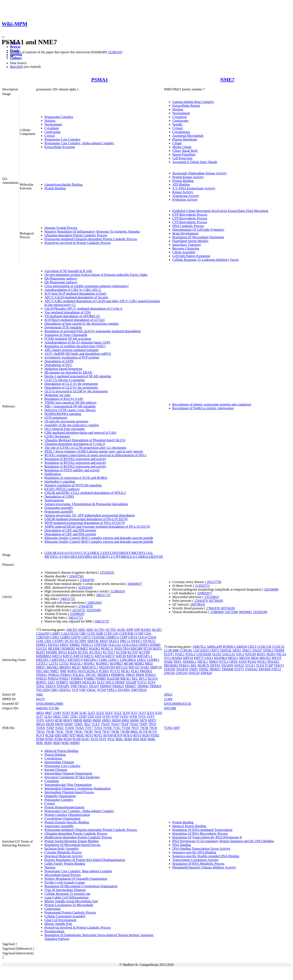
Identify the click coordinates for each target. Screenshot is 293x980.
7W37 (135, 728)
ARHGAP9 (214, 647)
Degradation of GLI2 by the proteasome (71, 387)
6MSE (97, 720)
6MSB (78, 720)
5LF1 (134, 713)
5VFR (133, 717)
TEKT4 (51, 686)
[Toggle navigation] (3, 37)
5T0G (74, 717)
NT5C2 (224, 662)
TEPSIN (170, 669)
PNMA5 (66, 675)
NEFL (177, 662)
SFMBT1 (62, 682)
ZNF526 (194, 673)
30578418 (215, 601)
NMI (63, 671)
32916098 (271, 589)
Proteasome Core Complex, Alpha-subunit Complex (79, 143)
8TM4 (40, 739)
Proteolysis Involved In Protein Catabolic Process (78, 243)
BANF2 (146, 630)
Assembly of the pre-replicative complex (72, 425)
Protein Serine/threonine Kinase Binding (72, 841)
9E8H (128, 739)
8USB (77, 739)
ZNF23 (276, 669)
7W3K (115, 732)
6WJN (59, 724)
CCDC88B (171, 650)
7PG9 (152, 724)
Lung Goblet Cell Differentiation (66, 897)
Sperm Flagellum (184, 154)
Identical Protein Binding (61, 751)
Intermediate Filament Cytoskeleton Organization (78, 788)
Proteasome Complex (59, 117)
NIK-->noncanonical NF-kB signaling (70, 406)
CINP (123, 637)
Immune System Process (61, 228)
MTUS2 (134, 667)
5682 (39, 694)
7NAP (124, 724)
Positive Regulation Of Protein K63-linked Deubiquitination (85, 860)
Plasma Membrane (185, 139)
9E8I (136, 739)
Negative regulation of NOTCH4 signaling (73, 485)
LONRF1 (153, 660)
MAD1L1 (76, 664)
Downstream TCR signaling (63, 327)
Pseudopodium (54, 931)
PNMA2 (54, 675)
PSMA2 (150, 675)
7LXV (96, 724)
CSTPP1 (58, 641)
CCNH (139, 633)
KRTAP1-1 (145, 656)
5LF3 (142, 713)
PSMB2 (89, 679)
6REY (152, 720)
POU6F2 (273, 662)
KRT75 (199, 658)
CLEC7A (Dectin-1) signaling (65, 380)
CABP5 (55, 633)
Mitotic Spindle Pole (58, 924)
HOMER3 (68, 648)
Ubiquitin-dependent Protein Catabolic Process (76, 235)
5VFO (106, 717)
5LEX (100, 713)
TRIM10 (106, 686)
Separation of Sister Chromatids (66, 335)
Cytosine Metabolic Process (63, 852)
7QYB (107, 728)
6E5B (58, 720)
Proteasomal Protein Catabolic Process (70, 912)
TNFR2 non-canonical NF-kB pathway (71, 403)
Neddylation (53, 474)
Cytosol (50, 136)
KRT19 (78, 656)
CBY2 (252, 647)
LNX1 (209, 658)
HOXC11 (107, 648)
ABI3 (90, 630)
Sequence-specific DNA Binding (194, 852)
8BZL (134, 732)
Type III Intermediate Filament (65, 890)
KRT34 (100, 656)
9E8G (119, 739)
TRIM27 (130, 686)
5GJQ (66, 713)
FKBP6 (279, 650)
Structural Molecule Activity (64, 856)
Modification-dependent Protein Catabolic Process (78, 837)
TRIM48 (227, 669)
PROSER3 (171, 665)
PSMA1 (100, 80)
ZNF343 (182, 673)
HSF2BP (137, 648)
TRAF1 (83, 686)
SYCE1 (250, 665)
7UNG (169, 728)
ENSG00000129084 (50, 704)
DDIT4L (93, 641)
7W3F (69, 732)
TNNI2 (203, 669)
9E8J (143, 739)
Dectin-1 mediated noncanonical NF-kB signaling (78, 376)
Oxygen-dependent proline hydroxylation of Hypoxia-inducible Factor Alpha (96, 275)
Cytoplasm (52, 128)
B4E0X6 (42, 708)
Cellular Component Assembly (65, 916)
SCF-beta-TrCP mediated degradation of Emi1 (75, 293)
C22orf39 (42, 633)
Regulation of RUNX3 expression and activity (75, 466)
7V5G (117, 728)
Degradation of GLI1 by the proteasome (71, 384)
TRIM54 (155, 686)
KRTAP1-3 (44, 660)
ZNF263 (170, 673)
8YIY (103, 739)
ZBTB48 (265, 669)
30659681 (245, 612)
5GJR (74, 713)
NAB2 (145, 667)
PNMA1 (42, 675)
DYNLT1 (150, 641)
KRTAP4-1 (59, 660)
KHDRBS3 (44, 656)
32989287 (204, 593)
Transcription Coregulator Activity (196, 860)
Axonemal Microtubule (188, 136)
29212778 (213, 582)
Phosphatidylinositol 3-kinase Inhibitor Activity (204, 867)
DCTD (69, 641)
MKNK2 (52, 667)
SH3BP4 (75, 682)
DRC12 (125, 641)
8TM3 (155, 735)
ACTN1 (99, 630)
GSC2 (240, 654)
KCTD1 (83, 652)
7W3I (97, 732)
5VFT (151, 717)
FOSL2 (190, 654)
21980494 (217, 612)
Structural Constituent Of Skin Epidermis (72, 777)
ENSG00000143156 (178, 704)
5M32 (57, 717)
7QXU (59, 728)
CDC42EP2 (201, 650)
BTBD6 (228, 647)
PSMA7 (65, 679)
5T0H (83, 717)
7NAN (105, 724)
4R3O (40, 713)
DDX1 (237, 650)
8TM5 (49, 739)
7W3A (40, 732)
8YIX (94, 739)
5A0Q (57, 713)
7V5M (126, 728)
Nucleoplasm (53, 124)
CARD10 (241, 647)
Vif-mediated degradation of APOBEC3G (72, 316)
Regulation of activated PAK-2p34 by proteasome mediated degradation (93, 331)
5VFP (115, 717)
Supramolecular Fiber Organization (68, 785)
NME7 (227, 80)
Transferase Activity (186, 196)
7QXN (41, 728)
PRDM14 (104, 675)
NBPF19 (156, 667)
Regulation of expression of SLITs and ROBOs (76, 478)
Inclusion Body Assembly (62, 849)
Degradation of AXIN (59, 361)
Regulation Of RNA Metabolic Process (198, 864)
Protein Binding (55, 188)
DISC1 (247, 650)
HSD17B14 (122, 648)
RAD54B (113, 679)
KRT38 (121, 656)
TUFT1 (239, 669)
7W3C (59, 732)
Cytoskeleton (181, 132)
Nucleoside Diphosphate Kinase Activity (200, 173)
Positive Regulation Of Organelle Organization (76, 879)
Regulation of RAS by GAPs (64, 399)
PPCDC (91, 675)
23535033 (106, 572)
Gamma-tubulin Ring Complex (193, 102)
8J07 (177, 728)
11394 (168, 699)
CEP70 (76, 637)
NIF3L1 (203, 662)
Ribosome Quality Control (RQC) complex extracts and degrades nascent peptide (99, 538)
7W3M (125, 732)
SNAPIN (227, 665)
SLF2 (101, 682)
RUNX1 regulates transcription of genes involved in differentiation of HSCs (95, 455)
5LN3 (48, 717)
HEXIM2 (54, 648)
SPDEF (120, 682)
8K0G (81, 735)
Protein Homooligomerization (64, 807)
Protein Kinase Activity (188, 177)
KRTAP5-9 (75, 660)
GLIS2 (217, 654)
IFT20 (148, 648)
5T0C (65, 717)
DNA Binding (182, 845)
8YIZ (111, 739)
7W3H (88, 732)
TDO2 (40, 686)
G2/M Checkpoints (57, 436)
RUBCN (203, 665)
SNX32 (239, 665)
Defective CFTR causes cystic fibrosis (70, 410)
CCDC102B (95, 633)
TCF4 (151, 682)
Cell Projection (182, 158)
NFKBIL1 (189, 662)
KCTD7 (133, 652)
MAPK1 (89, 664)
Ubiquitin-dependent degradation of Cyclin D (75, 444)
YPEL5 (112, 690)
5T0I (90, 717)
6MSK (135, 720)
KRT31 (89, 656)
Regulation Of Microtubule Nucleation (198, 237)
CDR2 (55, 637)
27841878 (86, 580)
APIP (130, 630)
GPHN (143, 645)
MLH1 (76, 667)
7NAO (115, 724)
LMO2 (141, 660)
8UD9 (68, 739)
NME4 (213, 662)
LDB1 (103, 660)
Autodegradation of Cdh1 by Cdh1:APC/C (73, 290)
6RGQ (40, 724)
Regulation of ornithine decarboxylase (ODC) (75, 346)
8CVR (143, 732)
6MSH (116, 720)
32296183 (115, 52)
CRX (48, 641)
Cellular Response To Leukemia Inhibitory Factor (206, 260)
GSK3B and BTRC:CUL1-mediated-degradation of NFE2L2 (85, 493)
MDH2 (139, 664)
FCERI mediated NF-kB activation (68, 339)
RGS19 (153, 679)
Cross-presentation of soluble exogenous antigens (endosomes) (87, 286)
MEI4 (254, 658)
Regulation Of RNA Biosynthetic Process (200, 834)
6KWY (68, 720)
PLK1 (135, 671)
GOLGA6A (130, 645)
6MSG (107, 720)
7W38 (144, 728)
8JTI (73, 735)
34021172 (103, 595)
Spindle (177, 124)
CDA (148, 633)
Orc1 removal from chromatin (64, 429)
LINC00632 (128, 660)
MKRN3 (65, 667)
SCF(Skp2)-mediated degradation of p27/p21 (75, 320)
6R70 (143, 720)
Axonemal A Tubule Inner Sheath (195, 162)
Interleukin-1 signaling (60, 481)
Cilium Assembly (184, 252)
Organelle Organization (60, 796)
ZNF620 (206, 673)
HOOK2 (94, 648)
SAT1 (51, 682)
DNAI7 (258, 650)
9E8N (48, 743)
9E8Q (65, 743)
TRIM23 (118, 686)
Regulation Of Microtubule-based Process (73, 845)
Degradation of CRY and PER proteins (70, 530)
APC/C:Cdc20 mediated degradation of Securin (76, 297)
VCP (75, 690)
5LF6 (158, 713)
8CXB (50, 735)
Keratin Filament (56, 770)
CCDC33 (278, 647)
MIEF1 (41, 667)
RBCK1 (126, 679)
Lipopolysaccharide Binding (63, 184)
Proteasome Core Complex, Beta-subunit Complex (78, 871)
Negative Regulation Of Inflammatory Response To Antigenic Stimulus (92, 231)
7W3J (106, 732)
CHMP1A (112, 637)
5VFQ (124, 717)
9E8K (151, 739)
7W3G (78, 732)
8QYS (137, 735)
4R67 (49, 713)
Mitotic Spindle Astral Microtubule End (71, 901)
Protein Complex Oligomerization (67, 815)
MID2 (149, 664)
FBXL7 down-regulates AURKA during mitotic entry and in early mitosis (94, 451)
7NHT (143, 724)
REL (135, 679)
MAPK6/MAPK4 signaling (63, 414)
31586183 (117, 591)
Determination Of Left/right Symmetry (198, 230)
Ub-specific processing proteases (66, 421)
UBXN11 (65, 690)
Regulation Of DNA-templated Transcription (202, 830)
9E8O (57, 743)
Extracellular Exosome (60, 147)
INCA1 (281, 654)
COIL (40, 641)
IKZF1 (157, 648)
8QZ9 (146, 735)
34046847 (134, 584)
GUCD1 (42, 648)
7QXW (69, 728)
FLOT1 (169, 654)
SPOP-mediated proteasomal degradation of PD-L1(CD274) (85, 523)
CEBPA (65, 637)
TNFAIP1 (63, 686)
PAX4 (243, 662)
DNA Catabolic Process (188, 226)
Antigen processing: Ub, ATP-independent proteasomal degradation (90, 515)
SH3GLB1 (89, 682)
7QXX (80, 728)
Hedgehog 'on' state (57, 395)
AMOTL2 (199, 647)
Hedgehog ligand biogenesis (63, 369)
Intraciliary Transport (187, 245)
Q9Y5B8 (170, 708)
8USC (86, 739)
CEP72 (86, 637)
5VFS (142, 717)
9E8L (40, 743)
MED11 (233, 658)
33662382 (94, 603)
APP (137, 630)
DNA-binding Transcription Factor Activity (201, 849)
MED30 (245, 658)
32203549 (85, 588)
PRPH (140, 675)
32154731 (79, 610)
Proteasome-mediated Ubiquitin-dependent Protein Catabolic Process (91, 239)
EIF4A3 (53, 645)
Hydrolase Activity (185, 200)
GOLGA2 (114, 645)
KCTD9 (145, 652)
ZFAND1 (124, 690)
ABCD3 (72, 630)
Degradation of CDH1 (59, 496)
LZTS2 (64, 664)
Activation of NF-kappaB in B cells (68, 271)
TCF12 (142, 682)
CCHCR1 (186, 650)
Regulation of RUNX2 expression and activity (75, 459)
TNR (74, 686)
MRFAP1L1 (90, 667)
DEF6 (104, 641)
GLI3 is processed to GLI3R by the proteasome (76, 391)
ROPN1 (41, 682)
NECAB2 (43, 671)
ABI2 (82, 630)
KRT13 (57, 656)
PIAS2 (252, 662)
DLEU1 (114, 641)
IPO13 (63, 652)
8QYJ (89, 735)
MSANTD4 (107, 667)
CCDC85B (126, 633)
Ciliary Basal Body (185, 151)
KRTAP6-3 (91, 660)
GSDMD (154, 645)
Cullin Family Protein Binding (65, 864)
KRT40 (132, 656)
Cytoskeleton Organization (62, 818)
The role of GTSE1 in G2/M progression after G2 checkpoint (85, 448)
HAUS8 (250, 654)
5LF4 (150, 713)
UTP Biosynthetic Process (190, 218)
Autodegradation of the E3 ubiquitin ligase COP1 (77, 342)
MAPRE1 (102, 664)
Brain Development (186, 233)
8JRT (65, 735)
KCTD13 (96, 652)
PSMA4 (53, 679)
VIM (82, 690)
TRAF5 (94, 686)
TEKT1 (279, 665)
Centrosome (52, 132)
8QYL (98, 735)
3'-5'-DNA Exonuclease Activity (194, 188)
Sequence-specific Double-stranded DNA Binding (206, 856)
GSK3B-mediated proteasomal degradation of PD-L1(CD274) (86, 519)
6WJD (50, 724)
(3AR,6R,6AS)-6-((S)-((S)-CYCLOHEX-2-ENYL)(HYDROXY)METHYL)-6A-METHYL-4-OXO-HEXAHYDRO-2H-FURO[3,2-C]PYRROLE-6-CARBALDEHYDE (104, 555)
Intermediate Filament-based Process (69, 792)
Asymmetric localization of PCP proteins (72, 357)
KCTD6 (121, 652)
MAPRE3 (116, 664)
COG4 (142, 637)
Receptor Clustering (186, 248)
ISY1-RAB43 (173, 658)
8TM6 (59, 739)
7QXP (50, 728)
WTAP (102, 690)
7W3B (50, 732)
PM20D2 (146, 671)
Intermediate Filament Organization (68, 773)
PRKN (131, 675)
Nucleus (50, 121)
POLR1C (79, 675)
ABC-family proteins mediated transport (71, 350)
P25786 (54, 708)
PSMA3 (42, 679)
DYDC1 (137, 641)
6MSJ (125, 720)
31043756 (76, 576)
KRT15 (68, 656)
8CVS (153, 732)
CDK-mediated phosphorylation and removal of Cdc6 (80, 433)
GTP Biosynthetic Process (190, 215)
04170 (40, 699)
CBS (82, 633)
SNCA (110, 682)
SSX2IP (131, 682)
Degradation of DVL (58, 365)
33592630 (259, 612)
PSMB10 (77, 679)
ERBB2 (75, 645)
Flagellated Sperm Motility (190, 241)
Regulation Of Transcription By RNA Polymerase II (207, 837)
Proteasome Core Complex (62, 139)
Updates (16, 58)
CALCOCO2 (70, 633)
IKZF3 (41, 652)
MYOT (277, 658)
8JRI (58, 735)
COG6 (152, 637)
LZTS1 (53, 664)
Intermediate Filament (59, 762)
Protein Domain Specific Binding (67, 822)
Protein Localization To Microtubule (69, 905)
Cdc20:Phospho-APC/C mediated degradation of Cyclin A (83, 309)
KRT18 (188, 658)
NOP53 (72, 671)
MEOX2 (265, 658)
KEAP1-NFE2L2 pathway (62, 489)
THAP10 (182, 669)
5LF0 (126, 713)
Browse (15, 47)
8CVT (40, 735)
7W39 (153, 728)
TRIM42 (143, 686)
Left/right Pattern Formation (191, 256)
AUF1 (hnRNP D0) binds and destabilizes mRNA (78, 354)
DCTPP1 (81, 641)
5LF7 (40, 717)
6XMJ (68, 724)
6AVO (50, 720)
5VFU (40, 720)
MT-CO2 (122, 667)
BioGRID (16, 67)
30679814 (197, 604)
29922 (168, 694)
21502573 (202, 586)
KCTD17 (109, 652)
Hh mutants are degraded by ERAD (68, 372)
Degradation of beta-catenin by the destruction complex (82, 324)
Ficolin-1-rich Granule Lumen (65, 882)
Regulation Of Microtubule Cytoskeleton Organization (81, 886)
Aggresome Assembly (59, 826)
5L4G (83, 713)
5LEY (109, 713)
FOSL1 (180, 654)
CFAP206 (98, 637)
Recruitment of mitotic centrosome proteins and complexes (212, 404)
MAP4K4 (220, 658)
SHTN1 (215, 665)
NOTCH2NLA (88, 671)
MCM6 (129, 664)
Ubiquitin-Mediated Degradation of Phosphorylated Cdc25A (85, 440)
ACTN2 (111, 630)
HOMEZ (82, 648)
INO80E (52, 652)
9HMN (75, 743)
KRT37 (110, 656)
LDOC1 (114, 660)
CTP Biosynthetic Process (190, 222)
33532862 (211, 597)
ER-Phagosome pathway (61, 278)
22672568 (231, 612)
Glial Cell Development (60, 920)
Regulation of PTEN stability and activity (72, 470)
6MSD (87, 720)
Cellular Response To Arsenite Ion (67, 894)
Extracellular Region (186, 106)
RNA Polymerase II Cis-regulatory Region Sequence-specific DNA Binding (223, 841)
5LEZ (118, 713)
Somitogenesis (54, 500)
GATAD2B (204, 654)
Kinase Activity (183, 192)
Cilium (177, 143)
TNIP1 (193, 669)
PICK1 (126, 671)
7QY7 (89, 728)
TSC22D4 (43, 690)
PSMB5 (101, 679)
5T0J (98, 717)
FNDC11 (87, 645)
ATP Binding (181, 184)
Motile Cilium (182, 147)
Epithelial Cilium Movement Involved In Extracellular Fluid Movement (220, 211)
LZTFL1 (42, 664)
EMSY (64, 645)
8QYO (128, 735)
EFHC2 (268, 650)
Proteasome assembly (59, 508)
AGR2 (121, 630)
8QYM (108, 735)
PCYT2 (115, 671)
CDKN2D (43, 637)
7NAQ (134, 724)
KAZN (72, 652)
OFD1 (234, 662)
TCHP (269, 665)
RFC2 (143, 679)
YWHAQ (251, 669)
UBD (54, 690)
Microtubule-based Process (63, 875)
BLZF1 (157, 630)
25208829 (77, 614)
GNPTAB (100, 645)
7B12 (87, 724)
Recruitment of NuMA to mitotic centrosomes (203, 408)
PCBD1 (104, 671)
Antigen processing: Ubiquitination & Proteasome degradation (86, 504)
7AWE (78, 724)
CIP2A (133, 637)
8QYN (118, 735)
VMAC (91, 690)
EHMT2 (42, 645)
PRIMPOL (118, 675)
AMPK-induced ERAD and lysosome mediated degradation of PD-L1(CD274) (97, 527)
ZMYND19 (139, 690)
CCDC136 (111, 633)
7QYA (98, 728)
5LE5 (91, 713)
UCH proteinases (56, 418)
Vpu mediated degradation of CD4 (68, 312)
